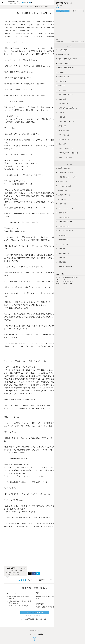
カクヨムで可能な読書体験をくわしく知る (35, 619)
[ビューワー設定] (47, 2)
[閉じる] (25, 568)
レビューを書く (63, 11)
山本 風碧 (59, 5)
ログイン (41, 616)
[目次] (52, 2)
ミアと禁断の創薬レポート (65, 3)
